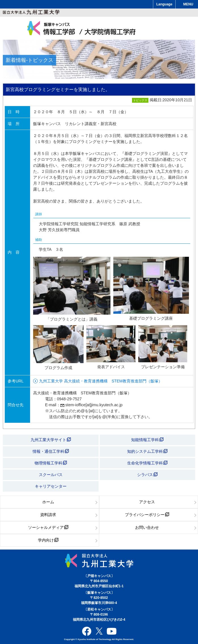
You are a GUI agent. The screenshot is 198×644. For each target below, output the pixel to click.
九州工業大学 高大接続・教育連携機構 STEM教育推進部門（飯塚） (101, 381)
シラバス (147, 475)
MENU (188, 4)
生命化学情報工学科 (147, 463)
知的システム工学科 (147, 451)
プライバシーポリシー (147, 515)
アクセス (147, 502)
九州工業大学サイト (51, 440)
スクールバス (51, 475)
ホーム (48, 502)
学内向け (48, 540)
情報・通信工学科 (51, 451)
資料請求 (48, 515)
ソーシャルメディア (48, 527)
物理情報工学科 (51, 463)
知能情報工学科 (147, 440)
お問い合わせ (147, 527)
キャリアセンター (51, 486)
